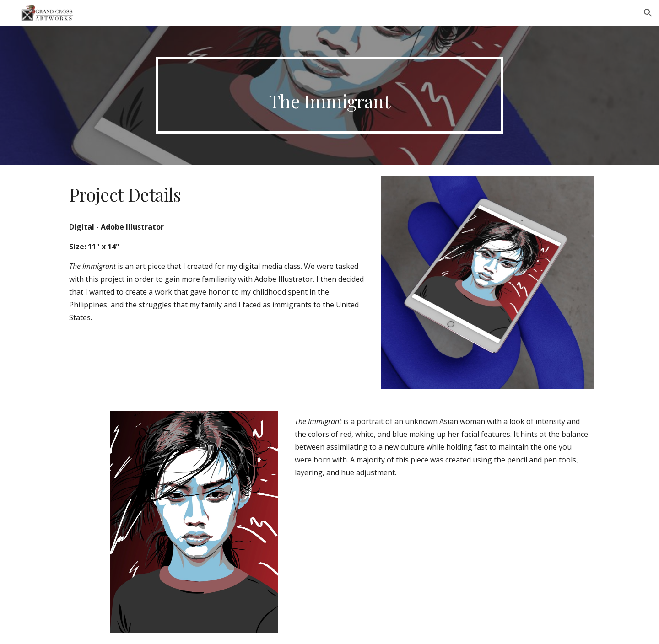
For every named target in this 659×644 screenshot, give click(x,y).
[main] (329, 95)
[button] (648, 13)
